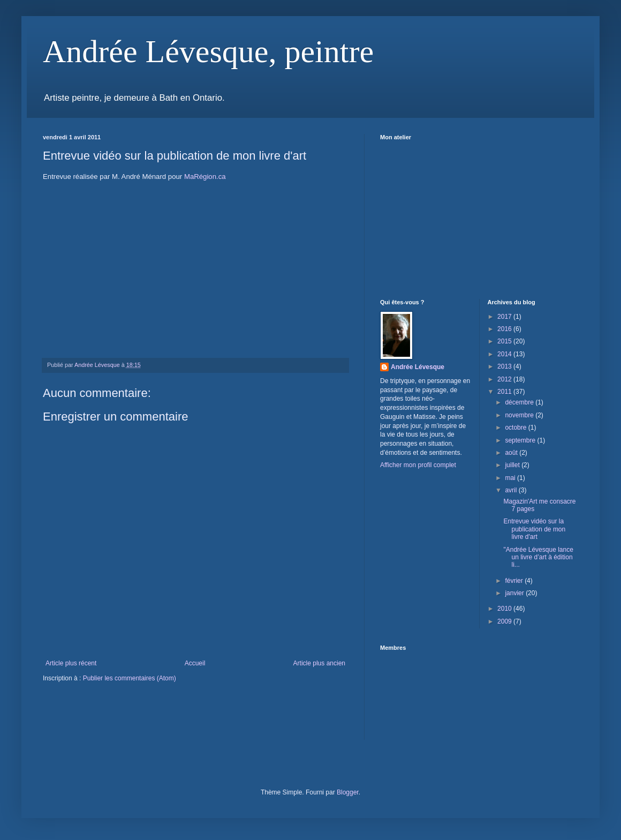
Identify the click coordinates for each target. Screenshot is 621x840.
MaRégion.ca (205, 177)
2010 (505, 609)
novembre (520, 415)
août (512, 453)
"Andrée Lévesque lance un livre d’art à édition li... (538, 557)
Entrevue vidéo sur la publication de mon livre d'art (534, 529)
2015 (505, 341)
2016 (505, 329)
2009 (505, 621)
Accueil (195, 663)
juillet (513, 465)
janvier (515, 593)
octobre (516, 427)
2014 (505, 354)
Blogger (348, 792)
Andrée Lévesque (418, 367)
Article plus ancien (319, 663)
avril (512, 490)
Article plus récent (71, 663)
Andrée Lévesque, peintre (208, 51)
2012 (505, 379)
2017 (505, 317)
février (515, 581)
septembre (521, 440)
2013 (505, 366)
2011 (505, 392)
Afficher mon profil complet (418, 465)
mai (511, 478)
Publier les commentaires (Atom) (130, 678)
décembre (520, 402)
